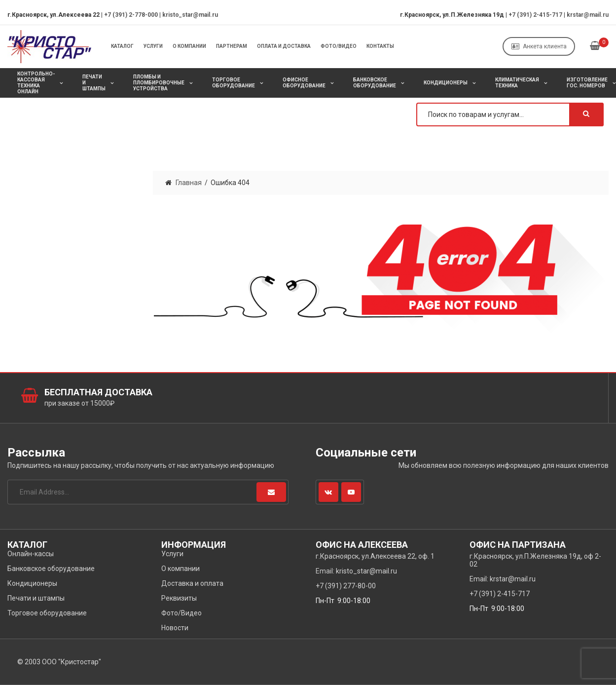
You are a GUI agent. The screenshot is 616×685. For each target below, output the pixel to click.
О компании (189, 46)
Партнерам (232, 46)
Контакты (380, 46)
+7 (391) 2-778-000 (131, 15)
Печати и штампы (94, 83)
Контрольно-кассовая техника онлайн (36, 83)
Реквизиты (179, 598)
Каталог (122, 46)
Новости (175, 628)
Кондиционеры (446, 83)
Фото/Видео (339, 46)
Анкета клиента (539, 46)
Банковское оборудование (375, 83)
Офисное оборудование (304, 83)
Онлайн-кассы (31, 554)
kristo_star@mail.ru (190, 15)
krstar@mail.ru (588, 15)
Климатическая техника (517, 83)
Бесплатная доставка (98, 392)
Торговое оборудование (234, 83)
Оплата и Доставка (284, 46)
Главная (189, 183)
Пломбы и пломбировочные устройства (159, 83)
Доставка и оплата (192, 583)
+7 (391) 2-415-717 (535, 15)
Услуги (153, 46)
